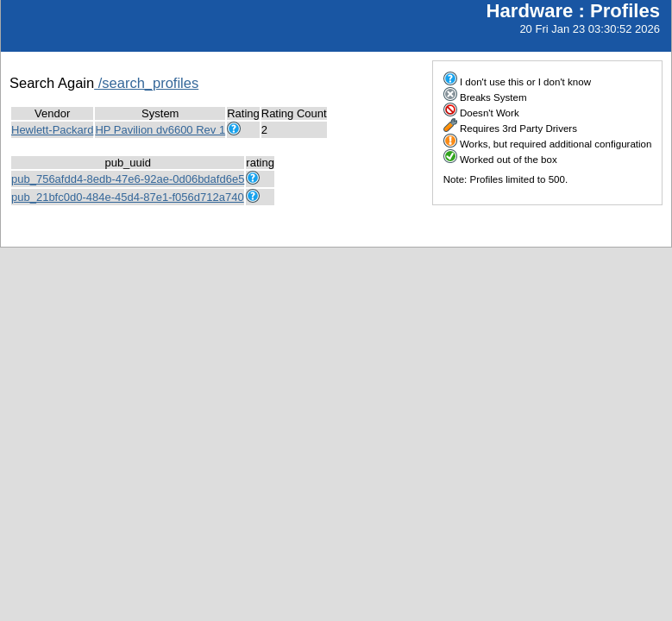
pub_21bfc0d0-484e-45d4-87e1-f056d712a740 (128, 197)
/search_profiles (146, 83)
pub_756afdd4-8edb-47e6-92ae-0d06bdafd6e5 (128, 179)
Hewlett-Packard (52, 130)
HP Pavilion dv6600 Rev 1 (160, 130)
